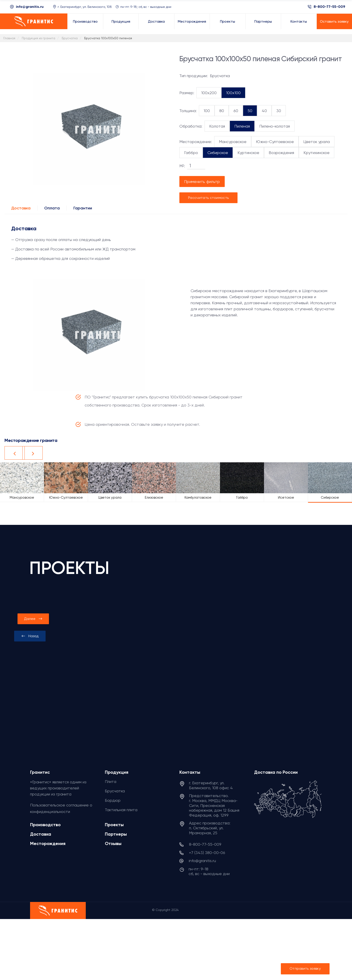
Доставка (21, 208)
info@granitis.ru (30, 7)
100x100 (233, 93)
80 (222, 111)
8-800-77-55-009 (329, 7)
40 (264, 111)
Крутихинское (317, 153)
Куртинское (248, 153)
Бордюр (113, 800)
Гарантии (83, 208)
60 (236, 111)
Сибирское (218, 153)
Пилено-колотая (275, 126)
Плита (111, 781)
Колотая (217, 126)
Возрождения (281, 153)
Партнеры (116, 834)
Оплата (52, 208)
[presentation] (30, 636)
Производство (45, 825)
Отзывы (113, 843)
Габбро (191, 153)
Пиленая (242, 126)
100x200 (209, 93)
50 (250, 111)
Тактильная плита (121, 810)
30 (279, 111)
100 (207, 111)
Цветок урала (317, 142)
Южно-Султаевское (275, 142)
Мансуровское (233, 142)
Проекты (114, 825)
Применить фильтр (202, 181)
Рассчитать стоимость (208, 198)
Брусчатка (115, 791)
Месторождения (48, 843)
